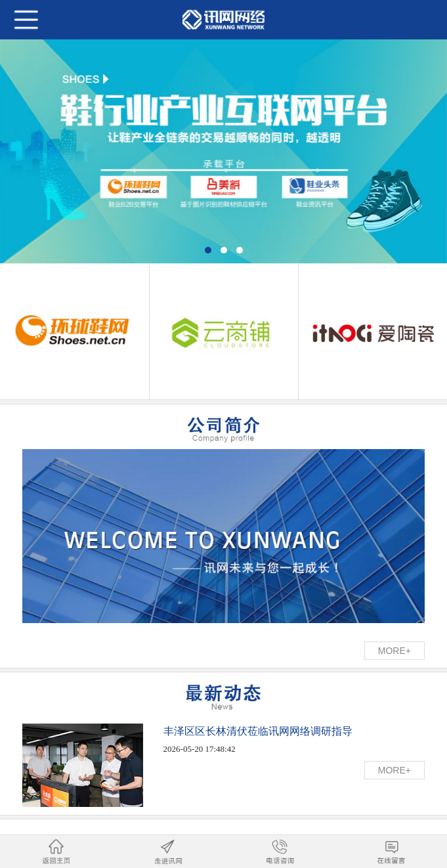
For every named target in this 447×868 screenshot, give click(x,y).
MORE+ (394, 651)
